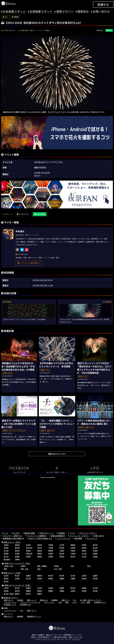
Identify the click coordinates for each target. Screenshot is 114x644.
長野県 (84, 548)
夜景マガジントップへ (57, 454)
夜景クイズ (65, 600)
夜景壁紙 (20, 616)
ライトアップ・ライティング (30, 602)
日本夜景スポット (14, 12)
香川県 (6, 557)
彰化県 (28, 578)
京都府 (84, 551)
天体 (60, 602)
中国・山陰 (24, 569)
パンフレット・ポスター (79, 536)
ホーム (6, 533)
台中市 (73, 576)
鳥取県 (40, 554)
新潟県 (62, 548)
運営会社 (83, 12)
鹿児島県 (7, 559)
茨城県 (84, 545)
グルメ (75, 602)
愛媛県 (17, 557)
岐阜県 (40, 551)
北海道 (6, 545)
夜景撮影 (55, 600)
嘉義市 (40, 594)
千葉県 (51, 548)
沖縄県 (17, 559)
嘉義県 (28, 591)
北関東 (23, 566)
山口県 (84, 554)
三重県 (62, 551)
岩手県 (28, 545)
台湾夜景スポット (41, 12)
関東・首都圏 (42, 566)
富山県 (95, 548)
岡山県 (62, 554)
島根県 (51, 554)
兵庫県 (95, 551)
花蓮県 (73, 578)
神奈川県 (29, 548)
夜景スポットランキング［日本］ (18, 563)
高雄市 (95, 576)
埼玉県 (40, 548)
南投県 (40, 578)
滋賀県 (6, 554)
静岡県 (51, 551)
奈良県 (17, 554)
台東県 (17, 578)
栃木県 (95, 545)
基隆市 (40, 576)
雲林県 (17, 591)
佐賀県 (51, 557)
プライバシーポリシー (88, 533)
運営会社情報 (30, 533)
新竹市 (51, 576)
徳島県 (95, 554)
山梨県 (73, 548)
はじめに (16, 533)
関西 (5, 569)
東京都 (17, 548)
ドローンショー (49, 602)
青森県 (17, 545)
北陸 (72, 566)
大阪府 (73, 551)
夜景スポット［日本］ (12, 542)
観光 (67, 602)
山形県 (62, 545)
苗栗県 (51, 578)
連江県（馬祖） (9, 594)
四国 (39, 569)
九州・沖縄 (58, 569)
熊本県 (73, 557)
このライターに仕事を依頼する (29, 263)
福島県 (73, 545)
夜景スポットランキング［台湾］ (18, 585)
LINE (109, 30)
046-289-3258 (56, 635)
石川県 (6, 551)
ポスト (100, 31)
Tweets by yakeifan (47, 477)
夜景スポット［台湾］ (12, 573)
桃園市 (28, 576)
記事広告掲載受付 (58, 536)
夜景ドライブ (32, 611)
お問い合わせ (101, 12)
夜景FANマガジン (11, 598)
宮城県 (40, 545)
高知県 (28, 557)
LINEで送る (40, 214)
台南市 (84, 576)
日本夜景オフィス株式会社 (51, 637)
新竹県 (62, 576)
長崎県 (62, 557)
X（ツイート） (23, 214)
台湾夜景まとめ (25, 605)
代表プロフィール (46, 533)
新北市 (17, 576)
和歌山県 (29, 554)
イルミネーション (10, 602)
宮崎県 (95, 557)
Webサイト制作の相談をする (40, 538)
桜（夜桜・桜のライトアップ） (91, 600)
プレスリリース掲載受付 (37, 536)
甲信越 (56, 566)
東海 (89, 566)
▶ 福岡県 (15, 17)
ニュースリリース (63, 538)
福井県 (17, 551)
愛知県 (28, 551)
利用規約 (62, 533)
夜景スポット (8, 600)
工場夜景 (20, 600)
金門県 (95, 578)
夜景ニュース (32, 600)
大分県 (84, 557)
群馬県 (6, 548)
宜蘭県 (62, 578)
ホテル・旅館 (85, 602)
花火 (75, 600)
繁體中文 (103, 5)
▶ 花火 (5, 17)
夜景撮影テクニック (34, 616)
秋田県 (51, 545)
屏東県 (6, 578)
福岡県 (40, 557)
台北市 (6, 576)
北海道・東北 (8, 566)
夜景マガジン (65, 12)
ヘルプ (72, 533)
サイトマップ (92, 538)
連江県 (6, 581)
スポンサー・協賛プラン (13, 536)
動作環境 (78, 538)
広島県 (73, 554)
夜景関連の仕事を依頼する (14, 538)
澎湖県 (84, 578)
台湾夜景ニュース (10, 605)
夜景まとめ (44, 600)
